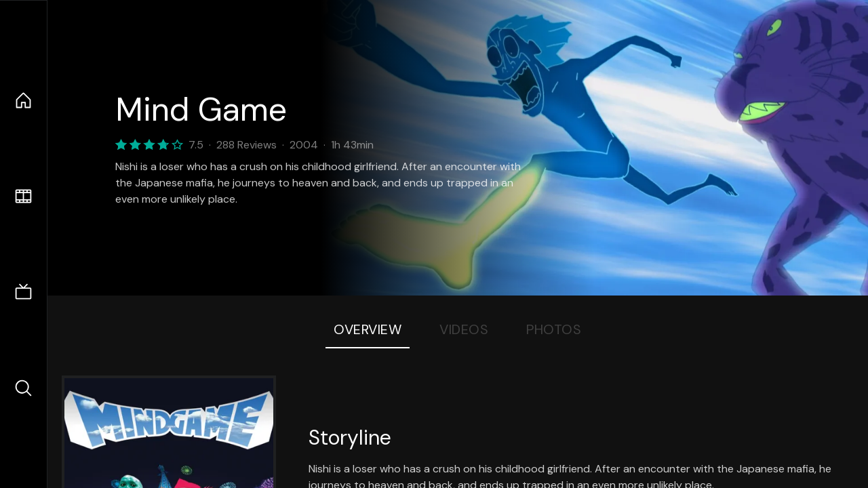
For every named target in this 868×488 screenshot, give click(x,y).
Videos (464, 329)
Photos (554, 329)
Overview (368, 329)
